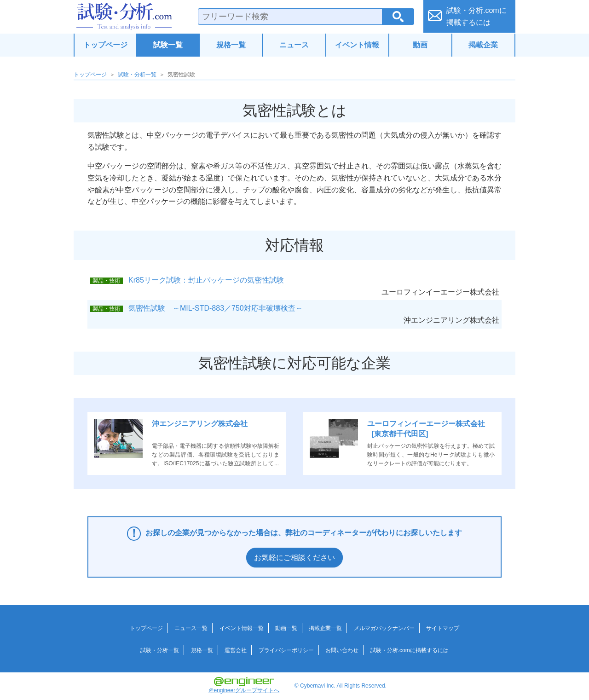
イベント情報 (357, 45)
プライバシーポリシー (286, 650)
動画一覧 (286, 628)
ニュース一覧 (191, 628)
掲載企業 (483, 45)
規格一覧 (231, 45)
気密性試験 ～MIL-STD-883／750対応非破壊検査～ (216, 308)
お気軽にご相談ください (294, 558)
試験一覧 (168, 45)
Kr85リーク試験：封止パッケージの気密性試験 (206, 280)
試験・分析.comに (476, 16)
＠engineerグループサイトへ (244, 685)
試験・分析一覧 (137, 75)
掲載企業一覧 (325, 628)
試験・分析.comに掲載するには (410, 650)
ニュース (294, 45)
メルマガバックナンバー (384, 628)
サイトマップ (443, 628)
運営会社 (236, 650)
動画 (420, 45)
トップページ (105, 45)
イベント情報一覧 (242, 628)
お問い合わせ (342, 650)
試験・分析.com (124, 17)
